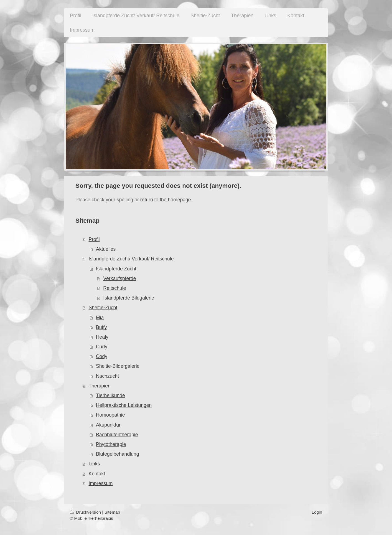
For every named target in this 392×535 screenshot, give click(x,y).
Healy (102, 337)
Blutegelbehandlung (118, 454)
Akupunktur (108, 425)
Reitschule (114, 288)
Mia (100, 318)
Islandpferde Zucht (116, 269)
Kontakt (97, 474)
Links (94, 464)
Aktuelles (106, 249)
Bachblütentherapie (117, 435)
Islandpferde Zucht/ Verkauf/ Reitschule (131, 259)
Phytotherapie (111, 444)
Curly (102, 347)
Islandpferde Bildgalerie (129, 298)
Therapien (100, 386)
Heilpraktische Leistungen (124, 405)
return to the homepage (166, 200)
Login (317, 512)
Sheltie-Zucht (103, 308)
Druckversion (86, 512)
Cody (102, 356)
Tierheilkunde (110, 395)
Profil (94, 239)
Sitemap (112, 512)
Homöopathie (110, 415)
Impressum (101, 483)
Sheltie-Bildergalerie (118, 366)
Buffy (101, 327)
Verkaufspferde (119, 278)
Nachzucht (107, 376)
